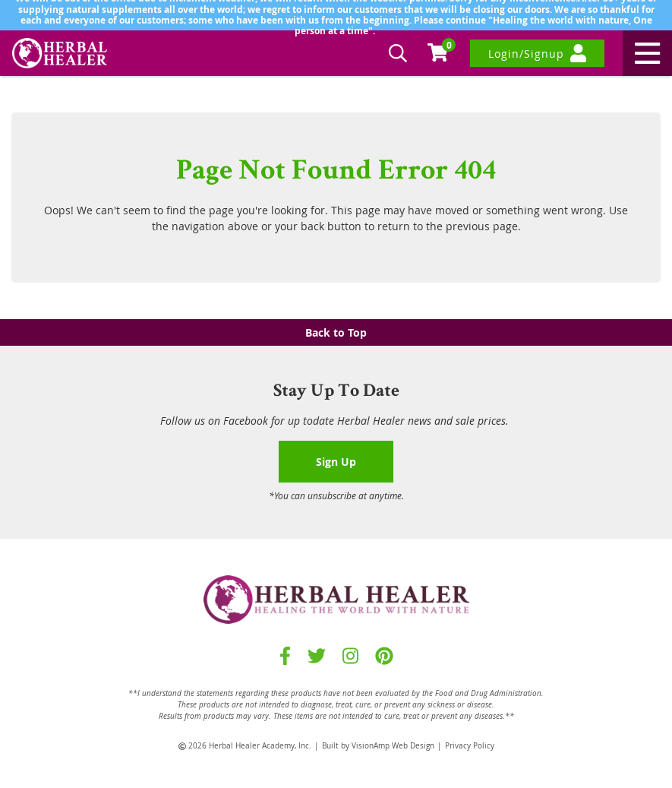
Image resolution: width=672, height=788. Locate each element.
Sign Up (336, 462)
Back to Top (336, 332)
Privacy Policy (470, 746)
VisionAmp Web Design (393, 746)
